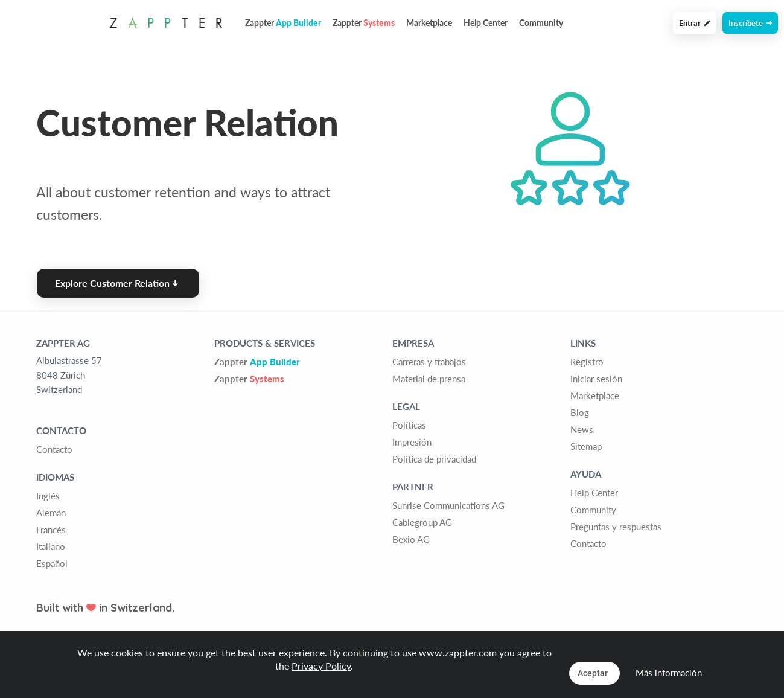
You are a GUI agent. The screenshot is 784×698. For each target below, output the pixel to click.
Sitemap (586, 446)
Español (52, 563)
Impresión (412, 442)
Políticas (409, 425)
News (582, 429)
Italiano (51, 546)
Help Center (486, 23)
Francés (51, 530)
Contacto (54, 449)
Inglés (48, 496)
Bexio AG (411, 539)
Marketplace (429, 23)
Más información (669, 673)
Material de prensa (429, 379)
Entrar (695, 23)
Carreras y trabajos (429, 362)
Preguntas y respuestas (616, 527)
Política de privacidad (434, 459)
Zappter (257, 362)
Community (541, 23)
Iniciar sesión (596, 379)
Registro (587, 362)
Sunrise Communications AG (448, 505)
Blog (580, 412)
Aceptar (593, 673)
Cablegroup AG (422, 522)
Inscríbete (750, 23)
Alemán (51, 513)
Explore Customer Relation (116, 283)
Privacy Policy (321, 666)
